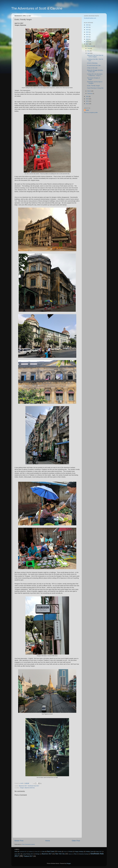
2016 (87, 96)
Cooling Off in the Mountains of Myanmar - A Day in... (95, 75)
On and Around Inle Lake (94, 65)
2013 (87, 104)
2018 (87, 42)
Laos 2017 (17, 854)
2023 (87, 30)
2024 (87, 27)
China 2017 (37, 852)
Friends (71, 852)
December (90, 46)
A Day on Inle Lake (92, 68)
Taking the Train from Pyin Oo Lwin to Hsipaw (95, 56)
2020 (87, 37)
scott (87, 110)
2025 (87, 25)
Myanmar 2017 (23, 786)
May (89, 51)
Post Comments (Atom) (28, 844)
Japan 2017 (99, 852)
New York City (60, 854)
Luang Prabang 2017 (28, 854)
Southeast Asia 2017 (33, 786)
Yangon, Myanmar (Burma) (27, 788)
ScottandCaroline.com (90, 18)
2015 (87, 99)
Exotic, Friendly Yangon (93, 86)
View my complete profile (91, 113)
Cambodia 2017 (23, 852)
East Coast (51, 851)
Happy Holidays (79, 852)
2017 (87, 44)
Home (48, 841)
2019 (87, 39)
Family (60, 852)
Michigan (37, 854)
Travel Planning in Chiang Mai (95, 88)
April (89, 53)
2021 (87, 34)
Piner (75, 854)
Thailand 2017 (28, 856)
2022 (87, 32)
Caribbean (31, 852)
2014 (87, 101)
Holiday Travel (90, 852)
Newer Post (19, 841)
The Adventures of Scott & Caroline (37, 8)
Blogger (69, 863)
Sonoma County (84, 854)
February (90, 93)
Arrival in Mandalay (92, 63)
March (89, 91)
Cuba (43, 852)
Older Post (76, 841)
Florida (65, 852)
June (89, 48)
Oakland (70, 854)
